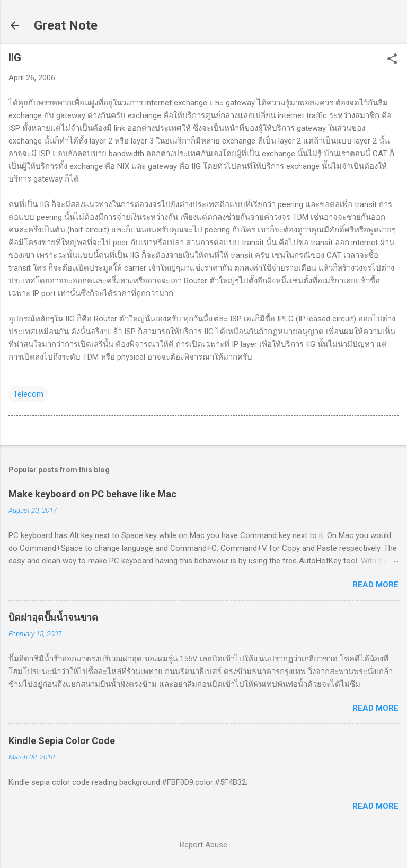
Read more (375, 585)
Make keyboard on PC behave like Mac (92, 494)
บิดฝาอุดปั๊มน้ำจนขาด (53, 617)
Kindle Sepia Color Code (62, 741)
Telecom (28, 394)
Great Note (66, 25)
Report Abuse (203, 845)
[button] (392, 60)
